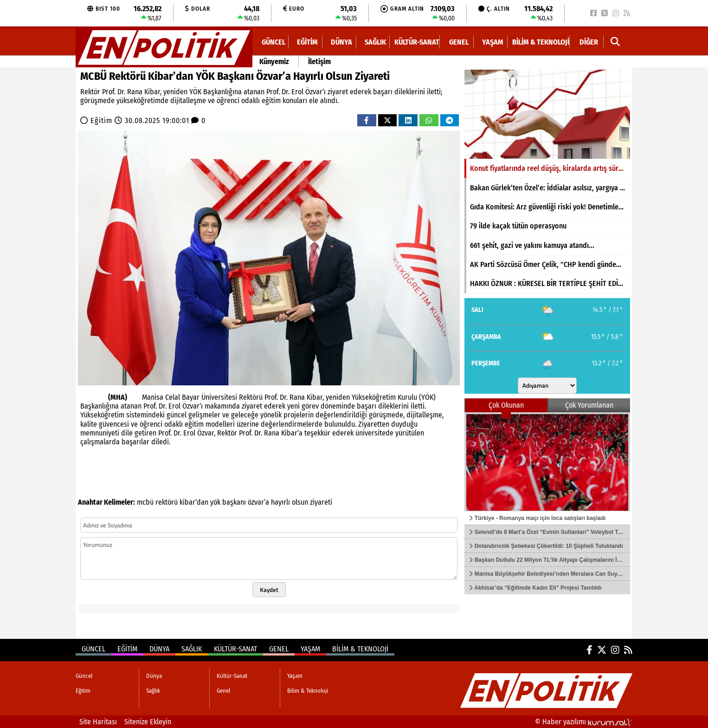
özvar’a (258, 502)
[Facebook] (593, 13)
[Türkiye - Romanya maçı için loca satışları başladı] (547, 461)
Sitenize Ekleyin (148, 722)
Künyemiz (274, 62)
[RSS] (627, 13)
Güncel (274, 42)
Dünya (341, 42)
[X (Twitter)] (605, 13)
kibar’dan (194, 502)
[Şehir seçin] (547, 386)
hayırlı (280, 502)
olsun (300, 502)
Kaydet (269, 590)
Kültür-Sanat (417, 42)
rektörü (167, 502)
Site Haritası (98, 722)
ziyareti (321, 502)
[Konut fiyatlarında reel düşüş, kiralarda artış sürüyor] (547, 114)
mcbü (145, 502)
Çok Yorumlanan (589, 405)
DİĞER (589, 42)
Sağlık (375, 42)
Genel (459, 42)
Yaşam (493, 42)
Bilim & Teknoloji (541, 42)
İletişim (319, 62)
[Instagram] (616, 13)
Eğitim (307, 42)
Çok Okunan (506, 405)
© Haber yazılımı (584, 722)
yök (215, 502)
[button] (615, 42)
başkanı (234, 502)
